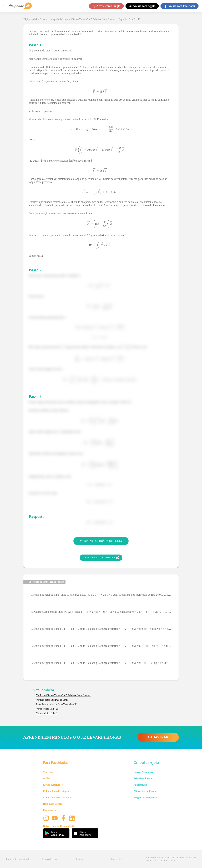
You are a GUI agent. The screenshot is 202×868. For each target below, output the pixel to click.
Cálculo (44, 19)
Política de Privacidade (18, 859)
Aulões (47, 778)
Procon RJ (116, 859)
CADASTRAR (158, 737)
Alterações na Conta (145, 791)
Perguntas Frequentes (145, 797)
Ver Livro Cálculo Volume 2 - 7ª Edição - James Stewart (63, 695)
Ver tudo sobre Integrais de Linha (52, 700)
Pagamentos (140, 785)
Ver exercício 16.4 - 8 (47, 713)
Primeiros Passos (143, 778)
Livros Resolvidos (53, 785)
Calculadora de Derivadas (57, 797)
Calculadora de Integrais (57, 791)
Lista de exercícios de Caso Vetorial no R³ (56, 704)
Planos (79, 859)
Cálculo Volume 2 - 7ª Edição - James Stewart (93, 19)
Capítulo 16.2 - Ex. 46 (129, 19)
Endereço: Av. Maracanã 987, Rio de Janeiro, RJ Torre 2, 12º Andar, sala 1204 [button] (171, 859)
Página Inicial (30, 19)
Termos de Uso (49, 859)
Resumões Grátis (52, 804)
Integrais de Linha (59, 19)
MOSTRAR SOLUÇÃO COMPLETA (101, 541)
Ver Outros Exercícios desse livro (101, 558)
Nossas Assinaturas (144, 772)
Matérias (48, 772)
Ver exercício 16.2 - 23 (47, 709)
